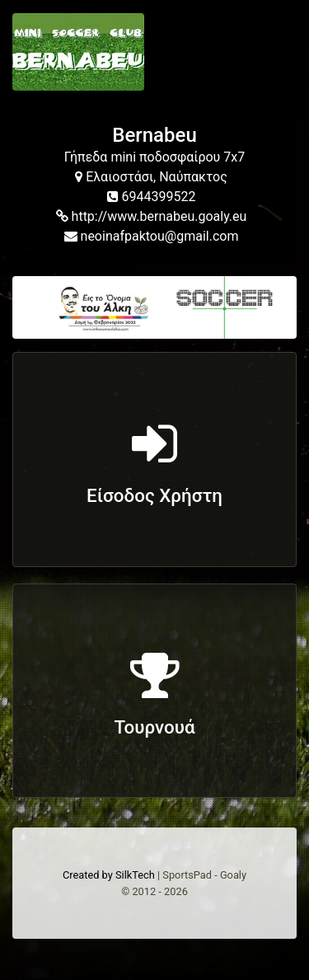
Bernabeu (154, 135)
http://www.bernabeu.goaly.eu (152, 216)
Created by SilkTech (109, 875)
